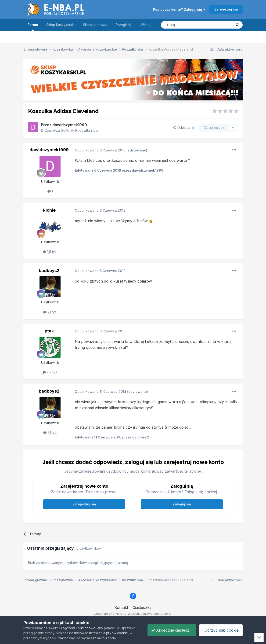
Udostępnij (183, 127)
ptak (49, 331)
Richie (49, 210)
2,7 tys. (50, 372)
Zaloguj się (182, 504)
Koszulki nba (86, 130)
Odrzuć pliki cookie (220, 630)
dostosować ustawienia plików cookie (99, 633)
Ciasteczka (142, 607)
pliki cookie (86, 628)
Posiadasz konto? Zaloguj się (179, 9)
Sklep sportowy (95, 25)
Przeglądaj (124, 25)
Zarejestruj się (226, 9)
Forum (33, 27)
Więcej (146, 25)
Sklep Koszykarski (60, 25)
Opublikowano (100, 150)
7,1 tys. (50, 312)
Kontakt (121, 607)
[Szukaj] (185, 25)
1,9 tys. (50, 252)
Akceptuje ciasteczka (169, 630)
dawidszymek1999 (70, 125)
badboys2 (49, 270)
